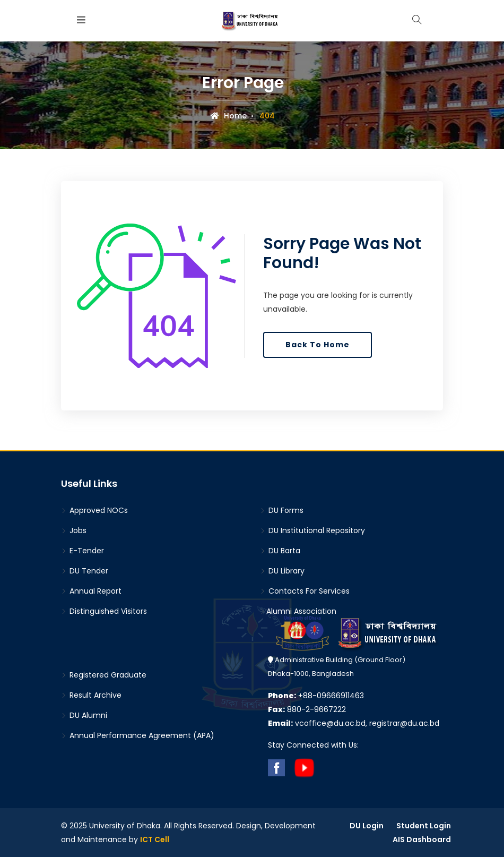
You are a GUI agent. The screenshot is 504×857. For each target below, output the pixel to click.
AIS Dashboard (422, 839)
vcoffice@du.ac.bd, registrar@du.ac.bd (354, 723)
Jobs (74, 530)
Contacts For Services (305, 591)
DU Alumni (84, 715)
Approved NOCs (94, 510)
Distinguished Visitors (104, 611)
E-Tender (82, 551)
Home (229, 116)
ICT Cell (155, 839)
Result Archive (91, 695)
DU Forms (282, 510)
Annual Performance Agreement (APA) (138, 735)
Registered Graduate (104, 675)
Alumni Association (298, 611)
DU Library (282, 571)
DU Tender (85, 571)
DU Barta (280, 551)
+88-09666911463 (316, 696)
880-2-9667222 (307, 709)
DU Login (367, 826)
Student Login (424, 826)
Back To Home (318, 345)
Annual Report (91, 591)
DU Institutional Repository (312, 530)
